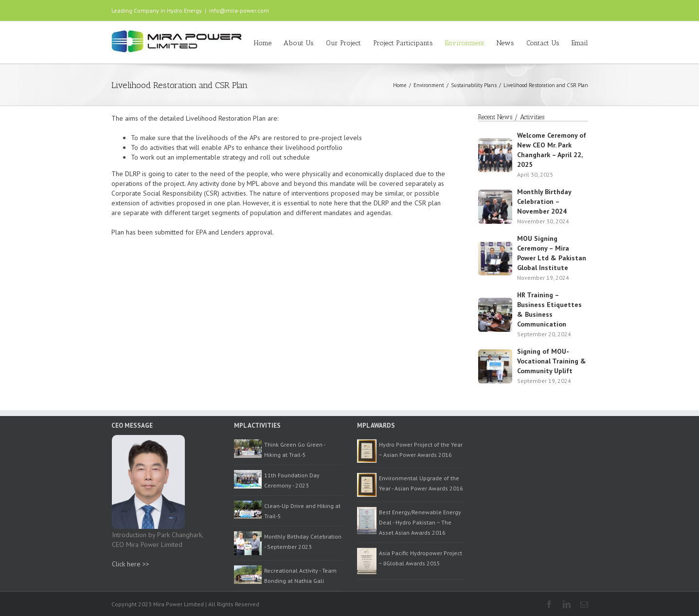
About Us (299, 43)
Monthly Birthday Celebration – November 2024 (544, 201)
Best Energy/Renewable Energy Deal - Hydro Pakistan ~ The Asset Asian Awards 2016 (420, 522)
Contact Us (543, 43)
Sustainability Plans (474, 85)
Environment (465, 43)
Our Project (343, 43)
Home (263, 43)
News (505, 43)
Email (580, 43)
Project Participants (403, 43)
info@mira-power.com (239, 10)
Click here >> (131, 564)
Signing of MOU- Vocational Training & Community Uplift (552, 361)
